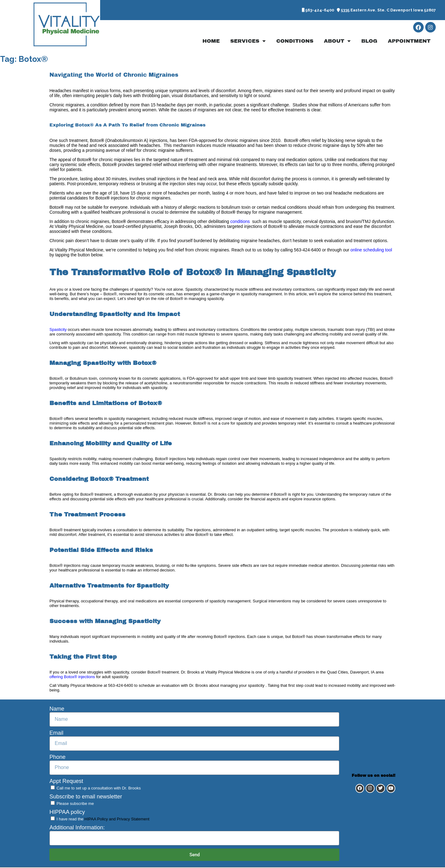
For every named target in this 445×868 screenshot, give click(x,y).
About (337, 42)
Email (56, 733)
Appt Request (66, 782)
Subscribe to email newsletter (86, 797)
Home (211, 42)
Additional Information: (77, 828)
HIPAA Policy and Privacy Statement (117, 820)
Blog (369, 42)
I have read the (103, 820)
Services (248, 42)
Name (57, 709)
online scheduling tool (371, 250)
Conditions (295, 42)
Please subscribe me (75, 804)
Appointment (409, 42)
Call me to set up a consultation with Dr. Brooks (99, 789)
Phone (57, 758)
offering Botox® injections (72, 677)
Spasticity (58, 330)
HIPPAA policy (67, 813)
